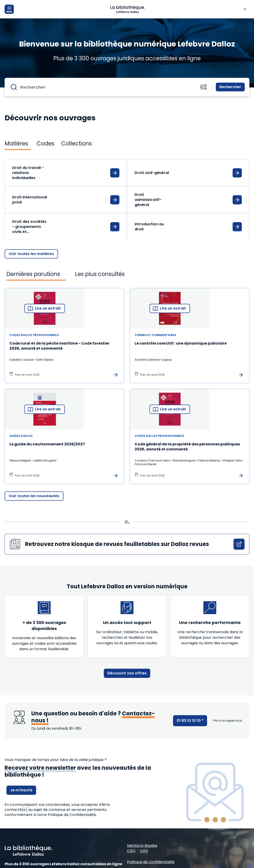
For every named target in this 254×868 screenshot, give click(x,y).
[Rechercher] (106, 87)
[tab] (18, 144)
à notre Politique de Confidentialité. (65, 815)
